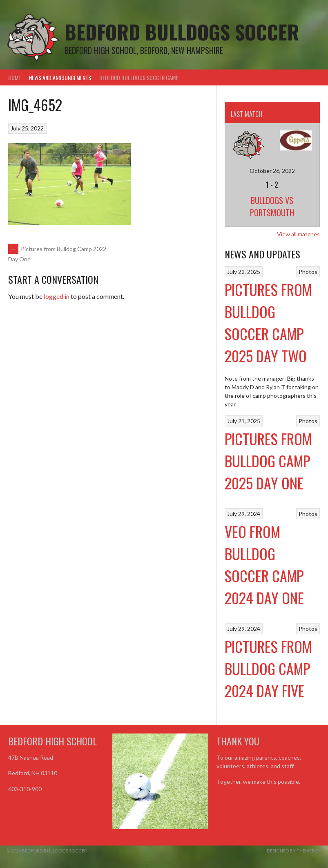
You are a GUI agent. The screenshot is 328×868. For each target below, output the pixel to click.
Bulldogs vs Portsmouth (272, 206)
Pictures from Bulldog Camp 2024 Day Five (268, 668)
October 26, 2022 (272, 171)
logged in (57, 296)
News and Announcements (60, 77)
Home (15, 77)
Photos (308, 272)
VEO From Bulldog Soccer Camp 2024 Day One (264, 564)
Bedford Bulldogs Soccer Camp (139, 77)
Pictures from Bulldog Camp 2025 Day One (268, 461)
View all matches (298, 234)
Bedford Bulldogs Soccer (182, 32)
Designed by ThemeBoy (294, 851)
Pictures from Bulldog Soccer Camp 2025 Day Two (268, 322)
